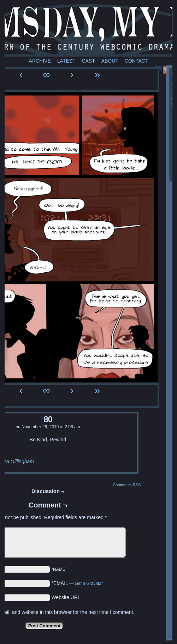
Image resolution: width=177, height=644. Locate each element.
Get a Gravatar (89, 584)
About (110, 61)
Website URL (66, 597)
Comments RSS (127, 485)
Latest (66, 61)
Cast (88, 61)
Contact (137, 61)
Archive (40, 61)
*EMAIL (77, 583)
